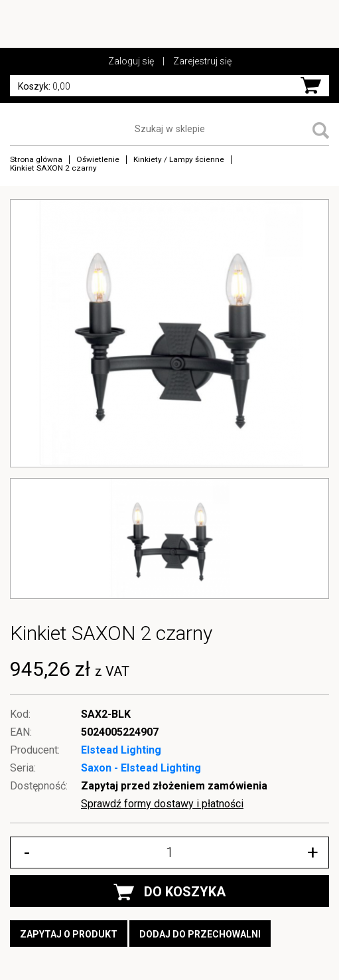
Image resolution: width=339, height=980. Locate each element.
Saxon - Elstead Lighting (141, 768)
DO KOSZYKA (169, 892)
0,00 (44, 86)
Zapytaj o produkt (69, 934)
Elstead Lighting (121, 750)
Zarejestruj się (202, 61)
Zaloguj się (131, 61)
